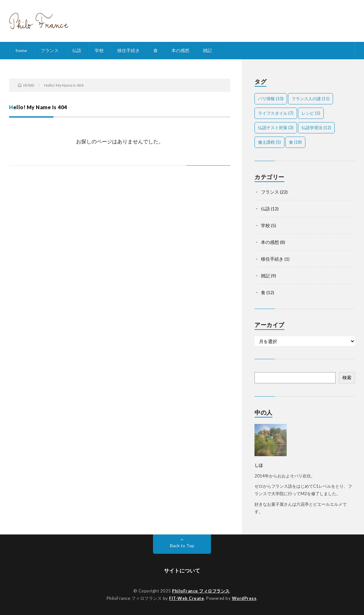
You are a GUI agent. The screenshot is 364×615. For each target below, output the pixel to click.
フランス (50, 50)
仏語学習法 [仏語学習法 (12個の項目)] (316, 128)
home (21, 50)
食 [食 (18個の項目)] (295, 142)
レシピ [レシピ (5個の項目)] (311, 113)
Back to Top (182, 546)
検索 (347, 377)
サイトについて (182, 570)
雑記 (207, 50)
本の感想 (180, 50)
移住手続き (129, 50)
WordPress (244, 598)
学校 (99, 50)
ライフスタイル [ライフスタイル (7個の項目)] (276, 113)
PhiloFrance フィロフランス (201, 591)
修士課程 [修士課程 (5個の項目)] (269, 142)
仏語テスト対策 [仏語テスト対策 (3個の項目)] (276, 128)
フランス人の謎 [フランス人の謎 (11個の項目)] (311, 99)
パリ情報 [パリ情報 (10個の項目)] (271, 99)
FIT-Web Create (187, 598)
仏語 (77, 50)
